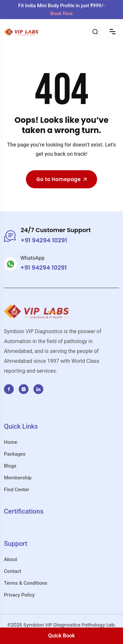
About (10, 559)
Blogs (10, 466)
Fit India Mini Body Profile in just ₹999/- (61, 10)
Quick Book (62, 636)
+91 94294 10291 (43, 268)
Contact (13, 571)
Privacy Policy (19, 595)
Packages (15, 454)
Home (10, 442)
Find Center (17, 490)
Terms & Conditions (26, 583)
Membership (18, 478)
